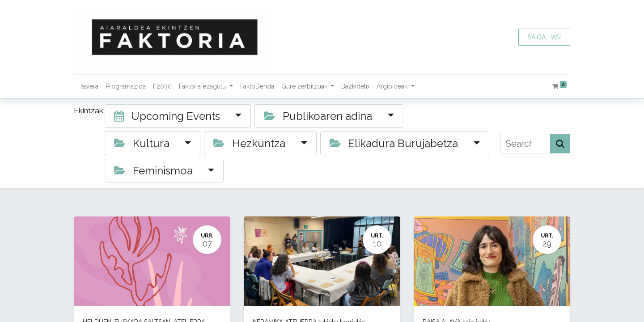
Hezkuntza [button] (251, 143)
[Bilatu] (560, 144)
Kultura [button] (143, 143)
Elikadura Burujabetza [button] (395, 143)
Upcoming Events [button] (168, 116)
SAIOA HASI (544, 37)
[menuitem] (88, 87)
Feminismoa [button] (155, 171)
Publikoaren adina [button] (319, 116)
